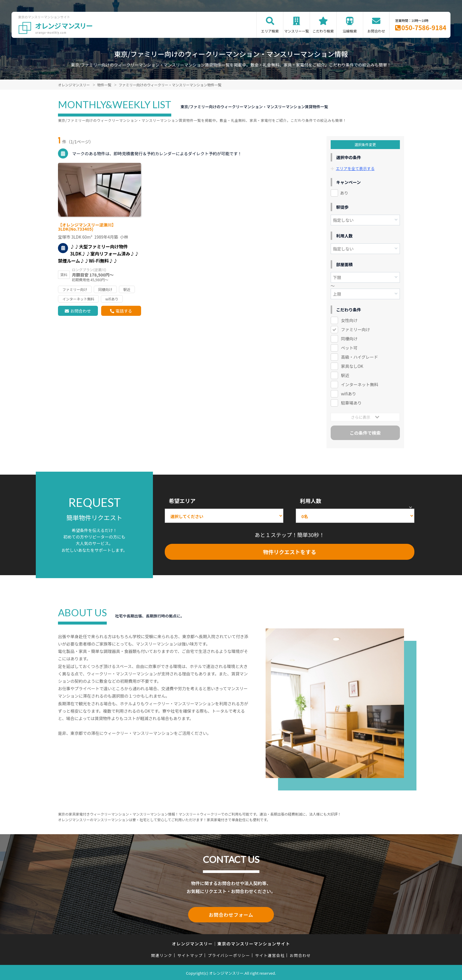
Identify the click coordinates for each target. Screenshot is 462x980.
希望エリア (182, 501)
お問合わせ (376, 31)
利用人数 (311, 501)
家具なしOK (352, 366)
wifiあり (349, 394)
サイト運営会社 (270, 954)
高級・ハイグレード (360, 357)
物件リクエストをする (290, 552)
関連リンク (162, 954)
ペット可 (349, 348)
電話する (124, 311)
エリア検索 (270, 31)
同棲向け (349, 339)
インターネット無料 (360, 384)
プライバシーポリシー (229, 954)
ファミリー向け (356, 329)
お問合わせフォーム (231, 914)
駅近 (345, 375)
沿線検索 (350, 31)
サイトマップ (190, 954)
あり (344, 193)
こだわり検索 (323, 31)
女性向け (349, 320)
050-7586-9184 (424, 28)
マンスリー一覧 (297, 31)
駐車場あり (351, 403)
